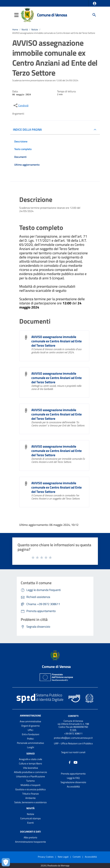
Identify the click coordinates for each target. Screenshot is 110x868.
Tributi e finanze (31, 794)
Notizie (35, 30)
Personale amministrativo (30, 743)
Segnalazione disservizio (73, 782)
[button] (95, 3)
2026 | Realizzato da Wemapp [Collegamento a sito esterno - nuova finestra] (55, 866)
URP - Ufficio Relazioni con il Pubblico (73, 743)
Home (15, 30)
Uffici (30, 730)
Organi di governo (30, 726)
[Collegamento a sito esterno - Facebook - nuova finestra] (70, 762)
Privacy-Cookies (46, 857)
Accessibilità (73, 787)
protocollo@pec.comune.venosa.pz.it (73, 738)
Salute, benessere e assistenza (30, 802)
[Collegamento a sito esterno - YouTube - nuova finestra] (75, 762)
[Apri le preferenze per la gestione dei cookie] (6, 862)
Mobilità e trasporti (30, 785)
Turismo (30, 781)
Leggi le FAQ (73, 778)
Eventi (30, 823)
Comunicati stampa (30, 818)
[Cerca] (94, 15)
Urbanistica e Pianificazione (31, 776)
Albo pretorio (30, 837)
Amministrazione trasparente (31, 842)
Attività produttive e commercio (30, 772)
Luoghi (31, 747)
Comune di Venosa (52, 15)
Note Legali (63, 857)
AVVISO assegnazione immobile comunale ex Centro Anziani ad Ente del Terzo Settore (54, 33)
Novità (25, 30)
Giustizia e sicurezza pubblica (30, 789)
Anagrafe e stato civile (31, 759)
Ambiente (31, 798)
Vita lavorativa (31, 768)
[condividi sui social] (21, 105)
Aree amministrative (30, 721)
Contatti (73, 716)
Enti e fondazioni (31, 734)
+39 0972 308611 (73, 733)
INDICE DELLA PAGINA (27, 130)
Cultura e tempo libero (30, 763)
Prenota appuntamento (73, 774)
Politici (30, 739)
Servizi (31, 753)
